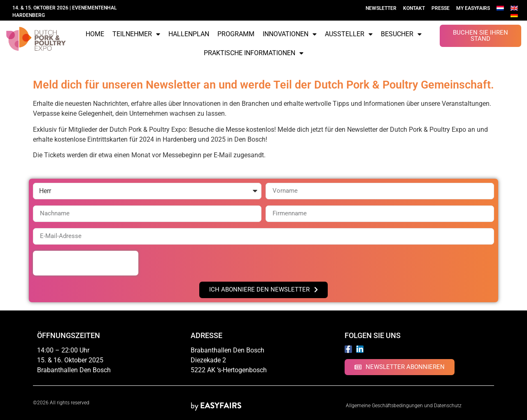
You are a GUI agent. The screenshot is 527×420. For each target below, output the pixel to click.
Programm (236, 34)
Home (95, 34)
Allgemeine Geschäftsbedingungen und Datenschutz (404, 406)
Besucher (401, 34)
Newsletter (381, 8)
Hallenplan (189, 34)
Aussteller (349, 34)
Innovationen (290, 34)
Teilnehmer (136, 34)
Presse (441, 8)
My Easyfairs (473, 8)
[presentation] (86, 263)
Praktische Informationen (254, 53)
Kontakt (414, 8)
